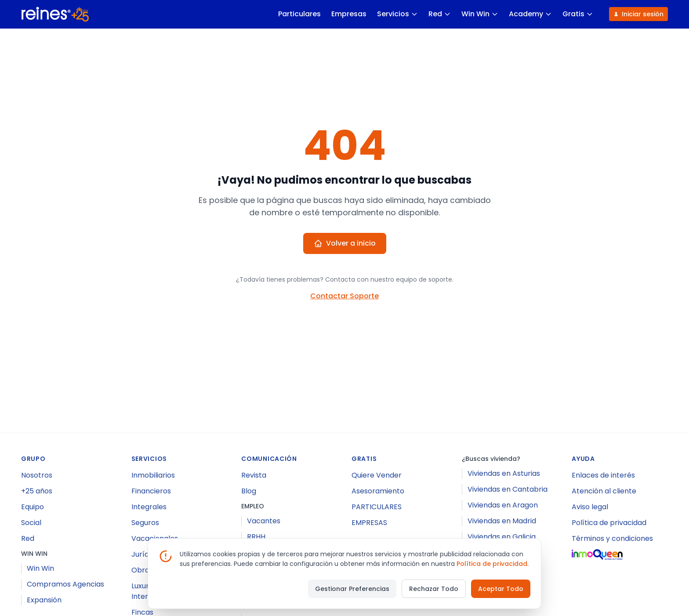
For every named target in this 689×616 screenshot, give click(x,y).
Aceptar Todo (501, 589)
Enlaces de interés (603, 475)
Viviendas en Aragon (503, 505)
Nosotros (37, 475)
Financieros (151, 491)
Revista (254, 475)
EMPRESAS (369, 523)
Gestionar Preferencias (352, 589)
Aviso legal (590, 507)
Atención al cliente (604, 491)
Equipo (33, 507)
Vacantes (264, 521)
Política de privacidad (609, 523)
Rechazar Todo (434, 589)
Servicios (397, 14)
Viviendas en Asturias (504, 473)
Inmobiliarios (153, 475)
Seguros (145, 523)
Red (439, 14)
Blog (249, 491)
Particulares (299, 14)
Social (31, 523)
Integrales (149, 507)
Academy (530, 14)
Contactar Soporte (344, 296)
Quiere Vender (377, 475)
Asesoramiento (378, 491)
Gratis (577, 14)
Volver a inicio (345, 243)
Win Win (479, 14)
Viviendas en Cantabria (508, 489)
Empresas (348, 14)
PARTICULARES (377, 507)
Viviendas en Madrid (502, 521)
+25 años (37, 491)
